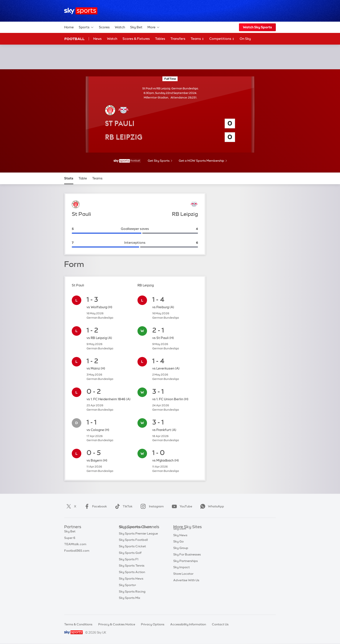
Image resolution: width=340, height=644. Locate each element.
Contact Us (220, 624)
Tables (160, 39)
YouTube (181, 506)
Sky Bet (136, 27)
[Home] (81, 11)
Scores (104, 27)
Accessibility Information (188, 624)
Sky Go (178, 546)
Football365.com (77, 553)
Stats (69, 178)
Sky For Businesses (187, 559)
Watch (120, 27)
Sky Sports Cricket (132, 553)
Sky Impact (181, 572)
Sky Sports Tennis (132, 572)
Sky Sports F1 (129, 566)
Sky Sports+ (127, 592)
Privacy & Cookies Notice (117, 624)
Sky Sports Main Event (135, 534)
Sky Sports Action (132, 579)
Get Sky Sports (159, 161)
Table (83, 178)
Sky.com (180, 534)
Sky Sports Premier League (138, 540)
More (154, 27)
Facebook (95, 506)
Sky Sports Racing (132, 598)
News (97, 39)
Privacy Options (153, 624)
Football (74, 39)
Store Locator (183, 579)
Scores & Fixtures (136, 39)
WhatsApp (211, 506)
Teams (197, 39)
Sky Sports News (131, 585)
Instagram (151, 506)
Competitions (222, 39)
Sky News (180, 540)
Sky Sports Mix (130, 604)
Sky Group (181, 553)
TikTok (123, 506)
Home (69, 27)
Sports (86, 27)
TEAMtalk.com (75, 546)
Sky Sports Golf (130, 559)
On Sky (245, 39)
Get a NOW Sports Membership (201, 161)
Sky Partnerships (186, 566)
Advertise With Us (186, 585)
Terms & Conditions (78, 624)
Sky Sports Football (133, 546)
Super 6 (70, 540)
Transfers (178, 39)
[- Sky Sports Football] (127, 161)
